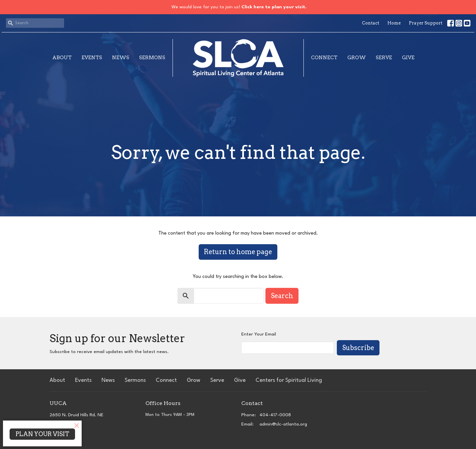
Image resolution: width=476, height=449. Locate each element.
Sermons (152, 58)
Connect (324, 58)
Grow (357, 58)
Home (394, 23)
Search (282, 296)
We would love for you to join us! (239, 7)
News (121, 58)
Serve (384, 58)
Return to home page (238, 252)
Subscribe (358, 348)
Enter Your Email (259, 334)
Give (408, 58)
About (62, 58)
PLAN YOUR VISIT (42, 434)
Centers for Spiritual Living (289, 380)
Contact (371, 23)
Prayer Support (426, 23)
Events (92, 58)
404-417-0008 (275, 415)
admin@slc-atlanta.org (283, 424)
